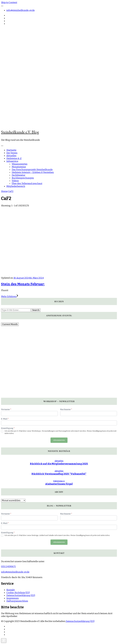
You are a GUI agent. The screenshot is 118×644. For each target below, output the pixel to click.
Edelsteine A (59, 481)
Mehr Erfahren (10, 296)
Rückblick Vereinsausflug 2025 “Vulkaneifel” (59, 474)
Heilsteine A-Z (14, 158)
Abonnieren (59, 440)
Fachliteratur (18, 175)
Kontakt (11, 590)
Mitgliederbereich (16, 186)
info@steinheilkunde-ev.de (21, 10)
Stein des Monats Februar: (23, 284)
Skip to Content (9, 2)
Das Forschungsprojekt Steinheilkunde (32, 170)
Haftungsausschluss (17, 601)
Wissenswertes (20, 164)
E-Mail (5, 419)
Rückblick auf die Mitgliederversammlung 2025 (59, 464)
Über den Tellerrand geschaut (27, 183)
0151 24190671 (8, 566)
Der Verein (12, 153)
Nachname (66, 409)
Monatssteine (19, 167)
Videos (15, 181)
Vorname (6, 409)
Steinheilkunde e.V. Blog (20, 132)
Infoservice (12, 161)
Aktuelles (11, 156)
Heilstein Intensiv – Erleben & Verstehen (33, 172)
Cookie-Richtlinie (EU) (18, 593)
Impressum (13, 598)
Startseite (11, 150)
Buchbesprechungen (23, 178)
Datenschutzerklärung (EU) (21, 595)
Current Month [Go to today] (10, 324)
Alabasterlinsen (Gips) (59, 484)
